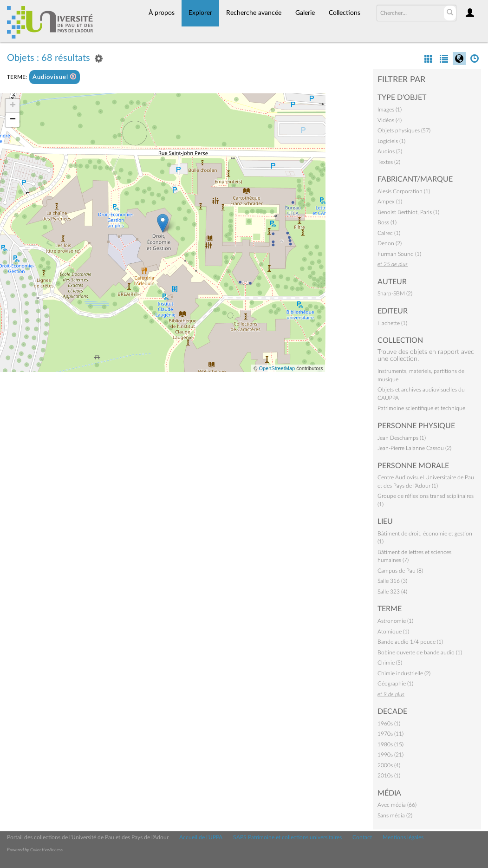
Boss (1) (387, 222)
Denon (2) (390, 243)
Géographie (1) (395, 684)
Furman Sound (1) (399, 254)
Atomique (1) (393, 632)
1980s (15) (390, 744)
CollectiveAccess (46, 850)
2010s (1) (389, 776)
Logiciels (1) (391, 141)
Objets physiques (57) (404, 131)
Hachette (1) (392, 323)
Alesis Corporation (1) (404, 191)
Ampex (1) (390, 202)
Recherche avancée (254, 13)
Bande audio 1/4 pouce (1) (410, 642)
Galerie (305, 13)
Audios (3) (390, 151)
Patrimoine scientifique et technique (421, 408)
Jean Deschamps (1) (402, 438)
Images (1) (390, 110)
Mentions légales (403, 837)
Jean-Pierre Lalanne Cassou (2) (414, 448)
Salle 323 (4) (392, 592)
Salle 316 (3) (392, 581)
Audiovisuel (55, 77)
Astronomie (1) (395, 621)
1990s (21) (390, 755)
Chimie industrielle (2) (404, 673)
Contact (362, 837)
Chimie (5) (390, 663)
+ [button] (13, 106)
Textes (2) (389, 162)
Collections (345, 13)
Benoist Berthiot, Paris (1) (408, 212)
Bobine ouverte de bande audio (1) (420, 653)
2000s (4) (389, 765)
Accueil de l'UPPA (201, 837)
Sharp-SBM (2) (395, 294)
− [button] (13, 120)
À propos (162, 13)
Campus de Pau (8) (400, 571)
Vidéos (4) (390, 120)
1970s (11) (390, 734)
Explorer (200, 13)
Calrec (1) (389, 233)
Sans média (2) (395, 816)
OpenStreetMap (277, 368)
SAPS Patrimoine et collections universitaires (287, 837)
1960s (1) (389, 724)
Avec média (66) (397, 805)
